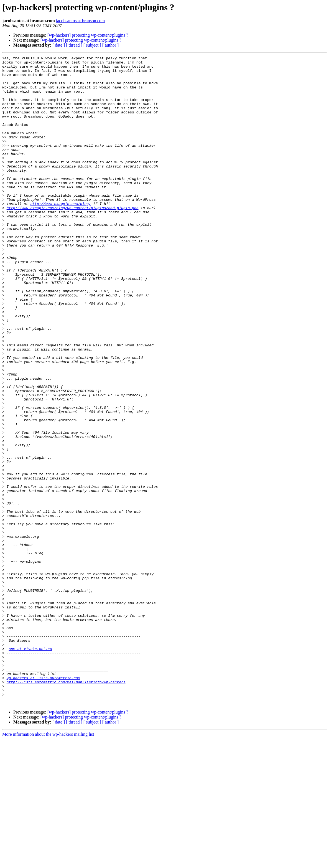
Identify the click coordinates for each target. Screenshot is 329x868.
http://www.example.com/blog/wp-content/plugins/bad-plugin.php (73, 238)
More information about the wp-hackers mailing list (48, 863)
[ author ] (111, 45)
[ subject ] (92, 45)
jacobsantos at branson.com (80, 21)
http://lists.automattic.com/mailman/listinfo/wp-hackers (66, 808)
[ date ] (59, 45)
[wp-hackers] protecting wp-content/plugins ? (88, 35)
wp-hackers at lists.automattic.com (43, 803)
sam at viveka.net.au (30, 768)
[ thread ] (74, 45)
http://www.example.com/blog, (60, 234)
